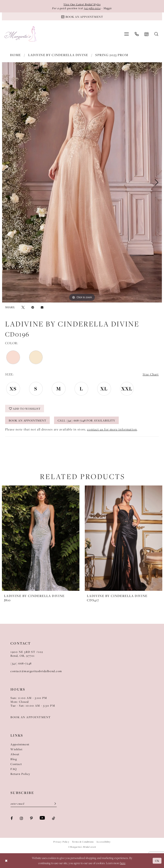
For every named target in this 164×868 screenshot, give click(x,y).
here (123, 863)
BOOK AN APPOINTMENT (31, 717)
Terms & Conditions (83, 842)
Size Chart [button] (151, 374)
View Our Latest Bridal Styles (82, 4)
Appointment (20, 744)
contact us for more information (112, 429)
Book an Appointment (28, 420)
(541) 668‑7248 (21, 663)
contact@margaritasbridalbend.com (36, 671)
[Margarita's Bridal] (21, 34)
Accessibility (103, 842)
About (15, 754)
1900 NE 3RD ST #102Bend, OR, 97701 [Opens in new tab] (27, 654)
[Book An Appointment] (82, 16)
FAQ (14, 769)
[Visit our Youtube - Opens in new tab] (42, 818)
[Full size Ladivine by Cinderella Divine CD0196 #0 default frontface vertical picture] (82, 182)
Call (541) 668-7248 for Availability (86, 420)
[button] (127, 34)
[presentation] (41, 538)
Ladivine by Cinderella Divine (58, 55)
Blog (14, 759)
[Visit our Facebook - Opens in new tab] (12, 818)
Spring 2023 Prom (112, 55)
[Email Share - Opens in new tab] (42, 307)
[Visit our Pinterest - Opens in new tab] (31, 818)
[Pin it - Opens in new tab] (33, 307)
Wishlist (16, 749)
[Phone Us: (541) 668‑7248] (137, 34)
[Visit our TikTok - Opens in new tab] (53, 818)
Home (15, 55)
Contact (16, 764)
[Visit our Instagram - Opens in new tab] (21, 818)
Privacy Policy (61, 842)
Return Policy (20, 774)
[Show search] (156, 34)
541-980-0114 (92, 8)
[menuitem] (127, 34)
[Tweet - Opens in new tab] (23, 307)
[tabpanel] (82, 182)
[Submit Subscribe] (54, 804)
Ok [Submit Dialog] (157, 861)
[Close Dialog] (6, 861)
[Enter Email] (34, 804)
